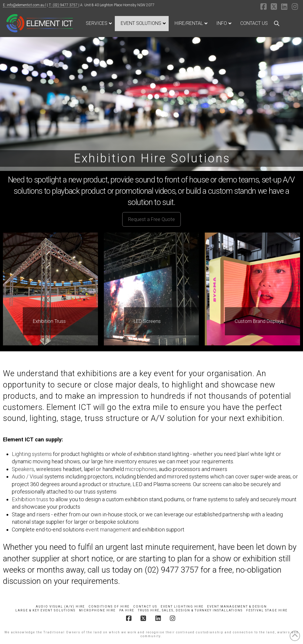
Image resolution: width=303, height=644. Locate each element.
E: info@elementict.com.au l (25, 5)
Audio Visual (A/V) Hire (60, 607)
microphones (141, 469)
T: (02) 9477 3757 (64, 5)
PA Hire (127, 610)
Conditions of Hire (109, 607)
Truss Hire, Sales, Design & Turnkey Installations (190, 610)
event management (108, 530)
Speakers (23, 469)
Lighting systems (32, 454)
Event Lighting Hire (182, 607)
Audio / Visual (28, 476)
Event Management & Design (237, 607)
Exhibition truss (30, 499)
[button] (152, 219)
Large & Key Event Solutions (45, 610)
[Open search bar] (277, 23)
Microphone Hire (97, 610)
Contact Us (145, 607)
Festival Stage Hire (267, 610)
